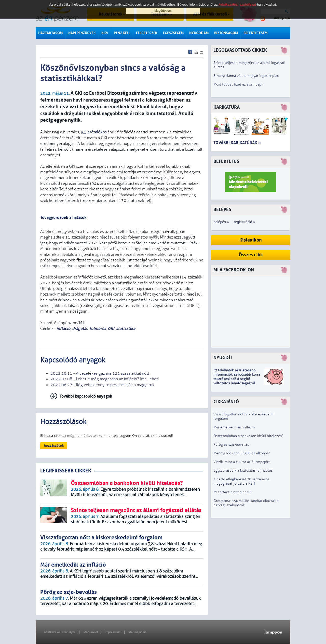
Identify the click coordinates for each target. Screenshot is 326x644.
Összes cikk (251, 255)
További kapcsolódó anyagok (86, 396)
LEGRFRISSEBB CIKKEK (66, 471)
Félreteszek (147, 33)
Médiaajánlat (137, 632)
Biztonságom (226, 33)
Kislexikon (251, 240)
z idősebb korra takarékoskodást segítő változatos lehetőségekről (237, 379)
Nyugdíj (223, 358)
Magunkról (91, 632)
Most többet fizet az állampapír (239, 84)
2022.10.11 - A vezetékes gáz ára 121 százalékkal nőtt (100, 373)
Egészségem (173, 33)
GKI (111, 328)
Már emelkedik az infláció (234, 427)
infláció (63, 328)
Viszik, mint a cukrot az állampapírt (242, 462)
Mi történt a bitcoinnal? (232, 492)
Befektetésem (255, 33)
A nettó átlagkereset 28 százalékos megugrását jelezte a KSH (241, 481)
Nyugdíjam (199, 33)
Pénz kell (122, 33)
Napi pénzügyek (82, 33)
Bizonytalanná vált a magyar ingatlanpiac (246, 76)
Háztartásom (50, 33)
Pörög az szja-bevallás (231, 445)
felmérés (98, 328)
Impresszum (113, 632)
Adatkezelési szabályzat (60, 632)
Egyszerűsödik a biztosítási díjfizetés (243, 471)
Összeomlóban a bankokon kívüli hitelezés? (248, 436)
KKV (105, 33)
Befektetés (226, 162)
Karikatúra (227, 107)
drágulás (80, 328)
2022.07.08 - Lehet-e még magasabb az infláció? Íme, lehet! (105, 379)
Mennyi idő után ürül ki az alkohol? (242, 453)
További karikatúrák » (237, 143)
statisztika (126, 328)
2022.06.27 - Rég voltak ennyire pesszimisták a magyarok (102, 385)
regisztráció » (244, 222)
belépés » (221, 222)
